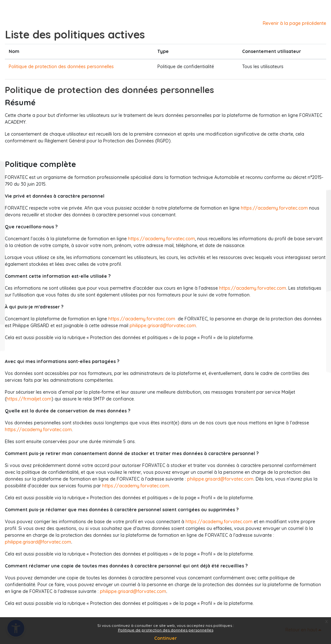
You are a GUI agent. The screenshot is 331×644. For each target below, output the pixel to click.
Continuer (165, 638)
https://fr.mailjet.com (29, 399)
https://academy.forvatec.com (274, 208)
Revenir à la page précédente (294, 23)
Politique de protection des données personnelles (61, 67)
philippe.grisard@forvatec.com (163, 326)
